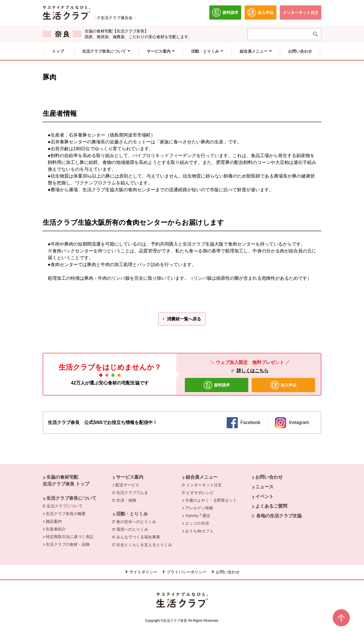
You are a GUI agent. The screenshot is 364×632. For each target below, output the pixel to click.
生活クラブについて (66, 506)
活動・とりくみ (132, 514)
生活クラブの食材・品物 (68, 544)
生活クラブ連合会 (117, 18)
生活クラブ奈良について (71, 498)
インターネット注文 (205, 485)
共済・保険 (128, 500)
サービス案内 (130, 477)
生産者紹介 (56, 529)
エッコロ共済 (197, 523)
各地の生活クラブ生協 (279, 516)
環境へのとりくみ (134, 529)
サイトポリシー (143, 572)
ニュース (264, 487)
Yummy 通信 (197, 515)
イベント (264, 496)
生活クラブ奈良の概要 (66, 514)
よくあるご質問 (271, 506)
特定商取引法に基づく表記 (70, 537)
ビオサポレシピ (201, 492)
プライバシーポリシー (187, 572)
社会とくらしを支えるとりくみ (146, 544)
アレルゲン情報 (199, 508)
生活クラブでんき (134, 492)
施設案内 (54, 521)
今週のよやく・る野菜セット (211, 500)
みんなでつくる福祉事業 (140, 537)
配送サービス (127, 485)
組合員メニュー (202, 477)
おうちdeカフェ (199, 531)
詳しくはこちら (253, 371)
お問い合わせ (269, 477)
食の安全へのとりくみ (138, 521)
